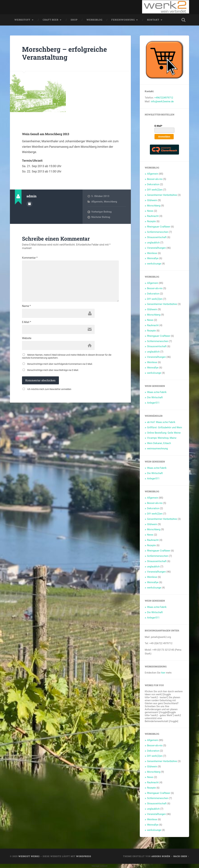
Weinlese (152, 253)
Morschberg (111, 201)
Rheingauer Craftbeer (159, 227)
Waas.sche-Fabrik (157, 392)
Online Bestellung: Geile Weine (164, 433)
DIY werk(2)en (155, 190)
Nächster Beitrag (101, 217)
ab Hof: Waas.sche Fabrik (161, 422)
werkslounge (154, 264)
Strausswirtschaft (157, 237)
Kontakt (153, 20)
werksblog (94, 20)
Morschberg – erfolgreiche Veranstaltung (65, 53)
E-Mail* (158, 126)
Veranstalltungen (156, 248)
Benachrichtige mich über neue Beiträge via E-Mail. (53, 370)
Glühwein (152, 200)
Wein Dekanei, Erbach (159, 443)
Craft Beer (51, 20)
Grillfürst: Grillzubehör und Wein (165, 427)
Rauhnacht (153, 216)
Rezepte (151, 221)
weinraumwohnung (157, 449)
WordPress (84, 856)
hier (163, 673)
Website (27, 338)
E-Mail (27, 322)
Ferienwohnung (123, 20)
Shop (74, 20)
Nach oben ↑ (181, 856)
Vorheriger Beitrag (101, 212)
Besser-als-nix (155, 179)
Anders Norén (161, 856)
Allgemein (97, 201)
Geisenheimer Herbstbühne (162, 195)
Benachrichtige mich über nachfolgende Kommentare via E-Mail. (60, 364)
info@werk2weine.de (162, 101)
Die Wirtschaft (155, 397)
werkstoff (22, 20)
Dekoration (153, 184)
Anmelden (164, 136)
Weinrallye (153, 258)
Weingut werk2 (29, 856)
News (150, 211)
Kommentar (30, 258)
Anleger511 (153, 403)
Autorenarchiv (29, 204)
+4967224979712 (164, 98)
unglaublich (153, 243)
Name (26, 306)
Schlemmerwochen (158, 232)
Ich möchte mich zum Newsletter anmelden (49, 389)
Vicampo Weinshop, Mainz (162, 438)
